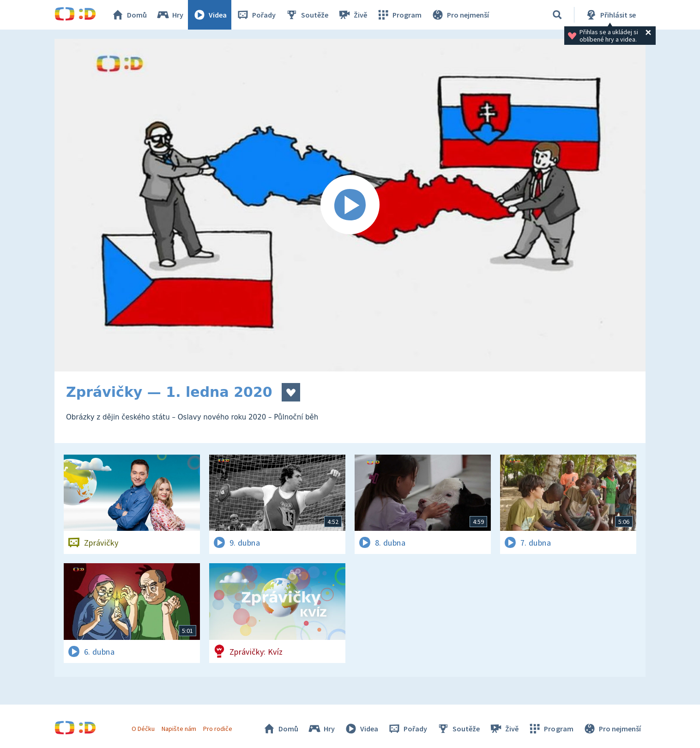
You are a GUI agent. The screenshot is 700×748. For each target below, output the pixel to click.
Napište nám (179, 729)
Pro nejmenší (460, 15)
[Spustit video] (350, 205)
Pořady (256, 15)
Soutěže (307, 15)
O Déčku (143, 729)
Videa (210, 15)
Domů (129, 15)
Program (399, 15)
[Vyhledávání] (557, 15)
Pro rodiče (218, 729)
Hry (170, 15)
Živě (352, 15)
